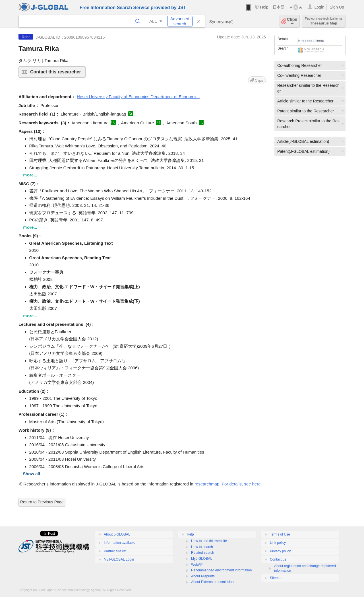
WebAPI (197, 565)
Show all (31, 474)
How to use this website (209, 541)
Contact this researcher (57, 74)
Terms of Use (280, 534)
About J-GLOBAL (117, 534)
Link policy (278, 543)
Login (319, 7)
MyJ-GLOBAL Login (119, 559)
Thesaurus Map (324, 21)
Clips (292, 21)
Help (264, 7)
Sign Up (337, 7)
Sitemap (276, 578)
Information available (120, 543)
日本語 (279, 7)
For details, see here (241, 484)
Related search (203, 553)
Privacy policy (280, 551)
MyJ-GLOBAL (202, 559)
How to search (202, 547)
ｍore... (30, 175)
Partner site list (115, 551)
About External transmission (212, 582)
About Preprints (203, 576)
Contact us (278, 559)
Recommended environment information (221, 570)
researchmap (207, 484)
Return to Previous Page (42, 502)
